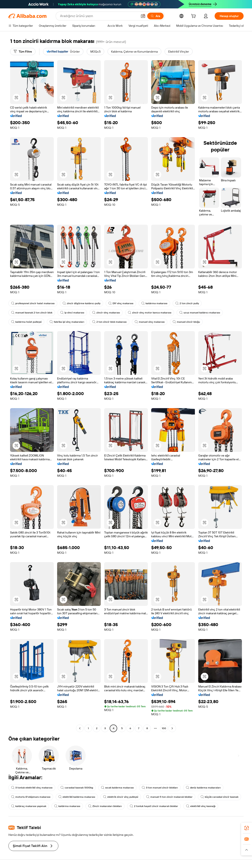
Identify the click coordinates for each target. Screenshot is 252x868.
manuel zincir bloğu (186, 322)
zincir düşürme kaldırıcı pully (81, 303)
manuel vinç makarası (150, 322)
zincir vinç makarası (106, 313)
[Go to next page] (172, 728)
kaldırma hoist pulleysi (26, 322)
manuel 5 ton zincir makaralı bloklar (169, 797)
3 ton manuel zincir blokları (160, 788)
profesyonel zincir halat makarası (33, 303)
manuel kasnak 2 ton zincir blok (32, 313)
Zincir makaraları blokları (105, 806)
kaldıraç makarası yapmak (29, 806)
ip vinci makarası (72, 313)
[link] (247, 828)
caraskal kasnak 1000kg (77, 788)
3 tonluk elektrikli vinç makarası (32, 788)
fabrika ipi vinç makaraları (67, 322)
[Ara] (155, 16)
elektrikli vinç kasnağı (201, 806)
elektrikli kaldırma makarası (77, 797)
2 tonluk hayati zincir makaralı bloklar (154, 806)
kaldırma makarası (154, 303)
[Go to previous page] (80, 728)
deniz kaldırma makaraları (203, 788)
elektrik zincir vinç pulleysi (121, 797)
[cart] (194, 17)
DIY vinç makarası (121, 303)
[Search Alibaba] (99, 16)
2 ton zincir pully (187, 303)
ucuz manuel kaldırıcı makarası (200, 313)
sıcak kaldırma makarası (117, 788)
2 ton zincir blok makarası (109, 322)
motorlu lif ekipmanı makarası (31, 797)
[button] (143, 16)
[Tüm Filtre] (23, 52)
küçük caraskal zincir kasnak (219, 797)
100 (164, 728)
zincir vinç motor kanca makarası (150, 313)
